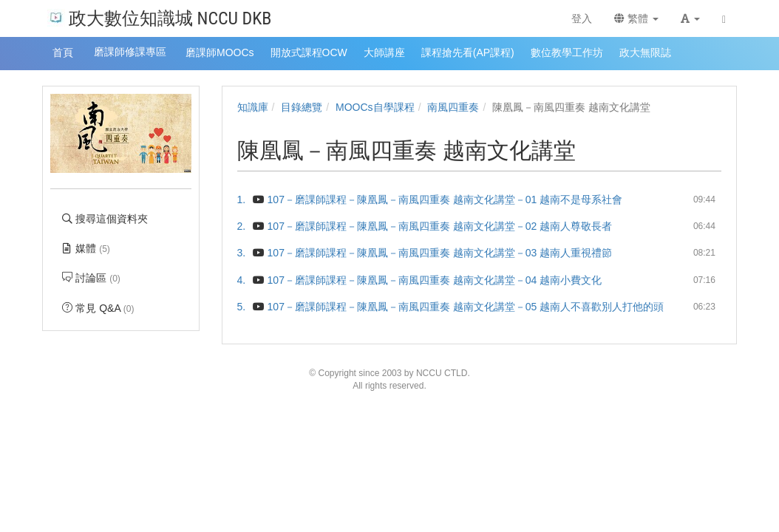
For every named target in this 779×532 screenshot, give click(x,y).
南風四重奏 (453, 107)
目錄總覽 (302, 107)
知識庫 (253, 107)
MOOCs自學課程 (375, 107)
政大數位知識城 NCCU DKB (159, 17)
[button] (690, 18)
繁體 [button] (636, 18)
